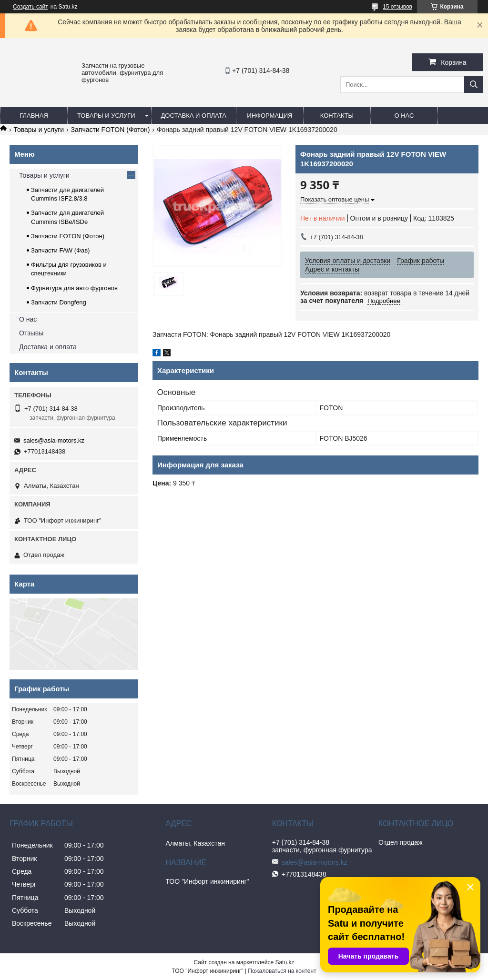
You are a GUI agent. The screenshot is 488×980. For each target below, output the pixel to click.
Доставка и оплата (194, 116)
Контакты (337, 116)
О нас (404, 116)
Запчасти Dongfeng (59, 302)
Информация (269, 116)
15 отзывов (397, 7)
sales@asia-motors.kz (54, 440)
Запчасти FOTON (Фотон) (111, 130)
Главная (34, 116)
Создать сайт (30, 7)
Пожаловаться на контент (282, 971)
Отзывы (31, 333)
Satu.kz (285, 962)
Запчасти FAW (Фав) (60, 250)
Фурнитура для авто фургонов (74, 288)
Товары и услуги (106, 116)
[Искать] (474, 85)
